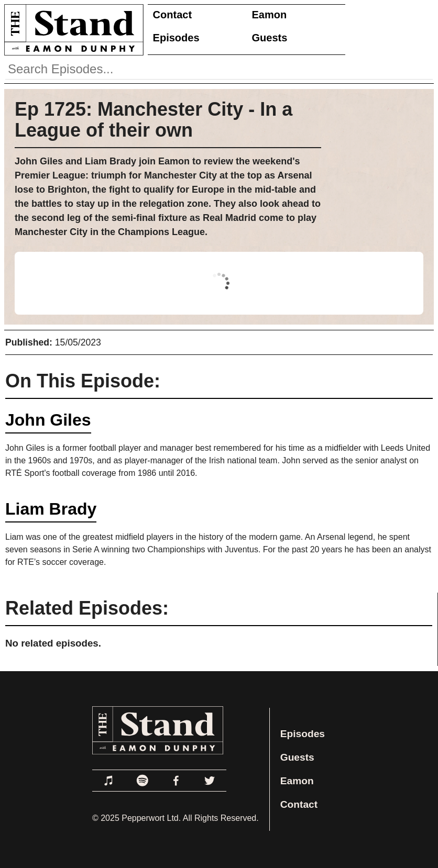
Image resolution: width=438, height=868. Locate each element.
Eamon (270, 15)
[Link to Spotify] (143, 781)
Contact (172, 15)
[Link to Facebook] (176, 781)
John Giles (48, 420)
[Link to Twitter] (210, 781)
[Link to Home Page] (72, 30)
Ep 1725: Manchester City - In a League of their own (154, 120)
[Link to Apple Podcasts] (109, 781)
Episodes (176, 38)
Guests (270, 38)
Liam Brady (51, 509)
